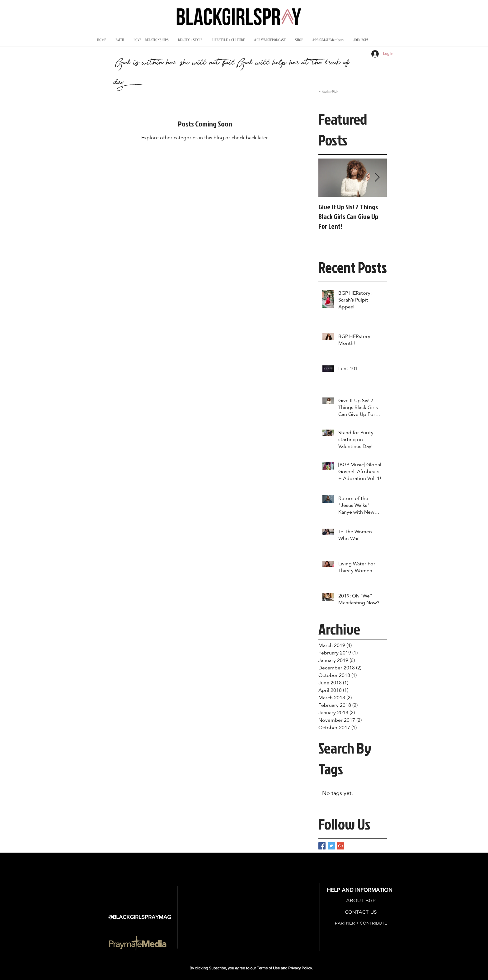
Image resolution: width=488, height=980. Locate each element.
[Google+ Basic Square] (341, 846)
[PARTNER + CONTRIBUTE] (361, 923)
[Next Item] (377, 178)
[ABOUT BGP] (361, 901)
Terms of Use (268, 968)
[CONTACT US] (361, 912)
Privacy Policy (300, 968)
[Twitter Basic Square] (331, 846)
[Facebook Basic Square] (322, 846)
